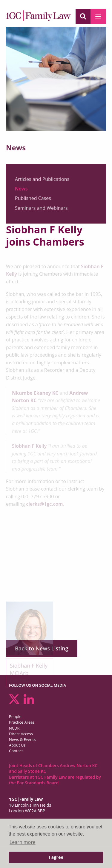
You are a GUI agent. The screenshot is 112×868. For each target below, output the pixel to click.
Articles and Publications (42, 182)
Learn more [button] (23, 842)
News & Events (22, 739)
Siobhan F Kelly (29, 446)
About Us (17, 745)
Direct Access (21, 734)
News (21, 191)
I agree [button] (56, 857)
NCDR (14, 728)
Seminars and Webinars (41, 211)
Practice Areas (22, 722)
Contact (16, 751)
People (15, 716)
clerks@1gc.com (44, 504)
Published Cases (33, 201)
